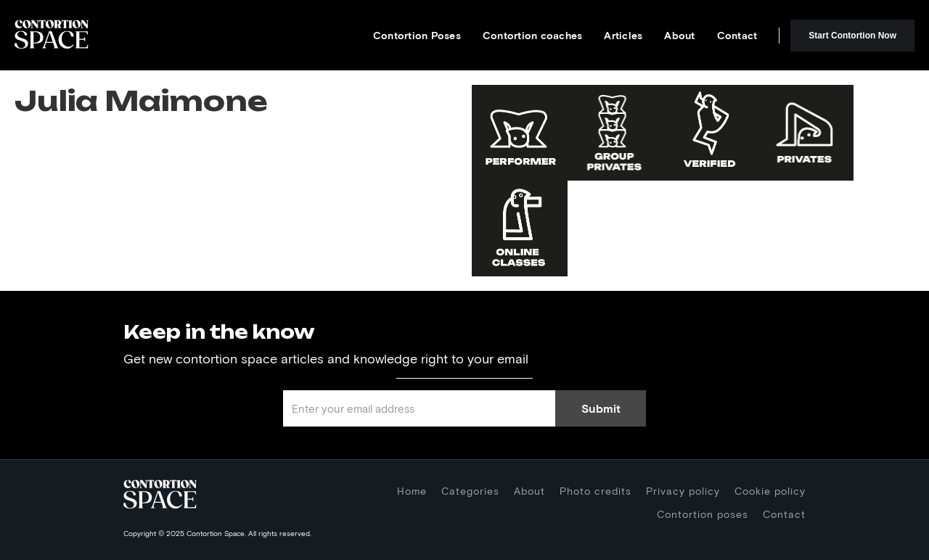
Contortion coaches (533, 35)
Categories (470, 491)
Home (412, 491)
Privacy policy (683, 491)
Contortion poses (703, 514)
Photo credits (596, 491)
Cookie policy (770, 491)
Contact (737, 35)
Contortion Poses (417, 35)
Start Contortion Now (852, 36)
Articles (623, 35)
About (679, 35)
